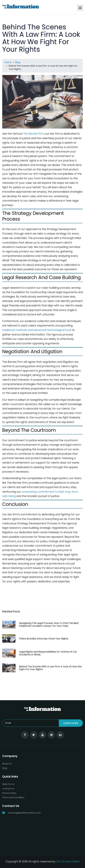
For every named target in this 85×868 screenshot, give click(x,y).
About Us (7, 764)
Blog (18, 62)
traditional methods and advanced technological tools (37, 330)
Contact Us (8, 789)
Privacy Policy (9, 793)
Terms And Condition (13, 797)
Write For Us (8, 784)
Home (8, 62)
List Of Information (68, 861)
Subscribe (71, 723)
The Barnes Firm (33, 134)
